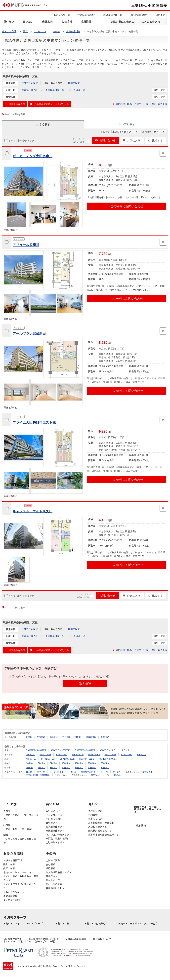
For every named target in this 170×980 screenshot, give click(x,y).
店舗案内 (47, 21)
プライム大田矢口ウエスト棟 (34, 422)
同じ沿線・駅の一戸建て (128, 104)
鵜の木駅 (54, 737)
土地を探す (52, 823)
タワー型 (41, 772)
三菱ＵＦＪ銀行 (64, 923)
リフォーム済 (61, 775)
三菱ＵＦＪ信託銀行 (95, 923)
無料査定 (93, 815)
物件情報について (102, 939)
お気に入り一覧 (62, 15)
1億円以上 (125, 750)
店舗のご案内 (53, 860)
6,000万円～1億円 (108, 750)
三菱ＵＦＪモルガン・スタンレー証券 (138, 923)
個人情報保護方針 (13, 939)
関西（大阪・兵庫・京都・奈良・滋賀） (20, 839)
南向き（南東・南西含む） (38, 775)
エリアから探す (30, 83)
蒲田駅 (78, 737)
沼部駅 (29, 737)
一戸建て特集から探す (57, 838)
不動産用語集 (10, 896)
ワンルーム (31, 759)
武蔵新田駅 (91, 737)
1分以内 (30, 768)
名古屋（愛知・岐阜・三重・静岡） (18, 827)
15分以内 (79, 768)
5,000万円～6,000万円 (85, 750)
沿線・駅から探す (53, 83)
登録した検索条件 (87, 15)
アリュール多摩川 (26, 245)
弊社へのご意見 (54, 884)
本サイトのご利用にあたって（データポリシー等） (30, 941)
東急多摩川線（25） (56, 90)
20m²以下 (30, 755)
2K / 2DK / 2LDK (67, 759)
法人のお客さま (151, 22)
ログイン (160, 15)
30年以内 (105, 763)
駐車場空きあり (88, 772)
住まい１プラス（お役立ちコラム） (20, 886)
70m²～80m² (126, 755)
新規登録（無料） (141, 15)
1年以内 (30, 763)
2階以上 (117, 775)
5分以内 (42, 768)
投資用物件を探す (55, 827)
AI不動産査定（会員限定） (102, 823)
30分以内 (105, 768)
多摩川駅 (105, 737)
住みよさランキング (14, 892)
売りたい (28, 21)
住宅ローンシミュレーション (18, 872)
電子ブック (52, 876)
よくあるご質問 (11, 900)
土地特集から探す (55, 842)
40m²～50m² (78, 755)
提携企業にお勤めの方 (122, 22)
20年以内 (92, 763)
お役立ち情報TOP (13, 860)
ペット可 (104, 772)
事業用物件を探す (55, 831)
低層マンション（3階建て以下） (140, 772)
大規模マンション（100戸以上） (86, 775)
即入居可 (117, 772)
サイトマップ (53, 880)
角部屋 (73, 772)
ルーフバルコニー (58, 772)
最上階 (29, 772)
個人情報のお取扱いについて (44, 939)
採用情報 (86, 21)
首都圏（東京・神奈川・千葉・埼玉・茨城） (21, 815)
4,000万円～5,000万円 (61, 750)
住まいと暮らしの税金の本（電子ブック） (21, 878)
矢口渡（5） (80, 90)
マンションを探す (55, 815)
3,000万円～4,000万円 (36, 750)
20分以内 (92, 768)
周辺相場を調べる (98, 827)
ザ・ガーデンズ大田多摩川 (33, 156)
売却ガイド (9, 868)
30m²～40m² (62, 755)
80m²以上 (141, 755)
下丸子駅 (66, 737)
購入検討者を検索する (100, 831)
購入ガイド (9, 864)
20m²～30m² (45, 755)
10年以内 (66, 763)
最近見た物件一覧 (113, 15)
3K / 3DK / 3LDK (87, 759)
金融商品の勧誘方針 (76, 939)
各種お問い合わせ (55, 888)
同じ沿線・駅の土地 (157, 104)
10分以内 (66, 768)
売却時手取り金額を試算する (103, 835)
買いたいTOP (53, 811)
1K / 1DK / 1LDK (48, 759)
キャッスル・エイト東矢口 (33, 511)
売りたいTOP (95, 811)
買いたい (9, 21)
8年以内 (53, 763)
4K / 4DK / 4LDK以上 (108, 759)
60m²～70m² (110, 755)
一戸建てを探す (54, 819)
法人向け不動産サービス (59, 872)
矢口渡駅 (41, 737)
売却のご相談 (95, 819)
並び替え (107, 132)
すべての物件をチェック (21, 140)
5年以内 (42, 763)
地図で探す (74, 83)
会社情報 (67, 21)
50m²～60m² (94, 755)
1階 (107, 775)
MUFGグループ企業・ (148, 809)
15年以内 (79, 763)
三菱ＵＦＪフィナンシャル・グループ (23, 923)
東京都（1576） (30, 90)
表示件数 (149, 132)
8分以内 (53, 768)
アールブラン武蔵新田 (29, 334)
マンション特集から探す (59, 835)
